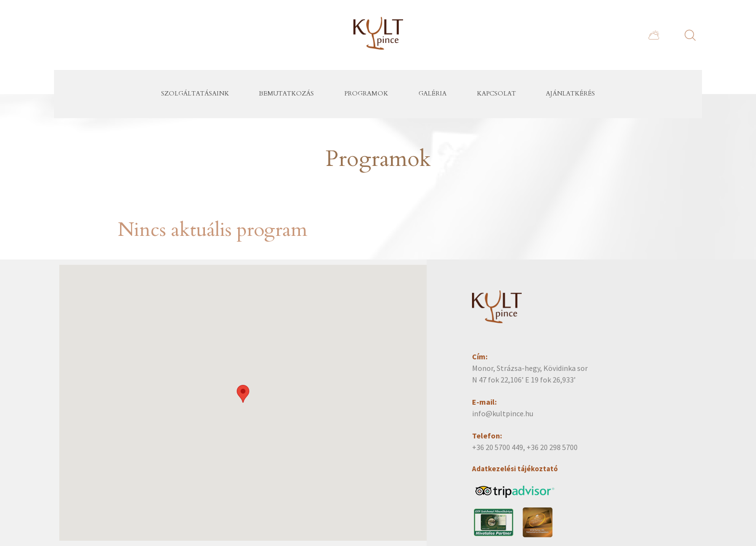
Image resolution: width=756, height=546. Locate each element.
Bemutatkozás (286, 94)
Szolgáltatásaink (195, 94)
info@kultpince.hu (503, 413)
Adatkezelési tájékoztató (515, 469)
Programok (366, 94)
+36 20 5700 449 (498, 447)
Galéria (432, 94)
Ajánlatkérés (570, 94)
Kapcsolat (496, 94)
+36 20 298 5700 (552, 447)
